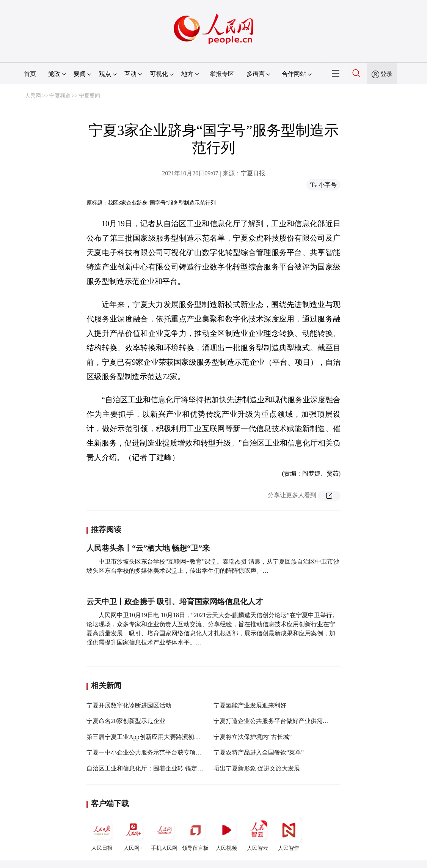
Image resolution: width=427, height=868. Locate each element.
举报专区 (222, 74)
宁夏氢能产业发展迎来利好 (250, 705)
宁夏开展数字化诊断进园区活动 (129, 705)
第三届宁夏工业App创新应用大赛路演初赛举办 (149, 737)
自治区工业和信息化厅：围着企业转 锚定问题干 (151, 768)
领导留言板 (195, 834)
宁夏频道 (60, 96)
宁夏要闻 (89, 96)
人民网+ (133, 834)
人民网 (33, 96)
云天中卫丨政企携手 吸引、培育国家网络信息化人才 (175, 602)
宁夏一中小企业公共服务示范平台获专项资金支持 (153, 752)
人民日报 (102, 834)
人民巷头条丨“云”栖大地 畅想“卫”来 (148, 548)
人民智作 (289, 834)
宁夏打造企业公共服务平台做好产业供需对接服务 (280, 721)
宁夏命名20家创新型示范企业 (126, 721)
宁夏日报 (253, 173)
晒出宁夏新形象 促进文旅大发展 (257, 768)
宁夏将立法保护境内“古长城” (253, 737)
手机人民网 (164, 834)
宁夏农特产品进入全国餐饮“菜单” (259, 752)
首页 (30, 74)
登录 (386, 74)
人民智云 (257, 834)
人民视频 (226, 834)
